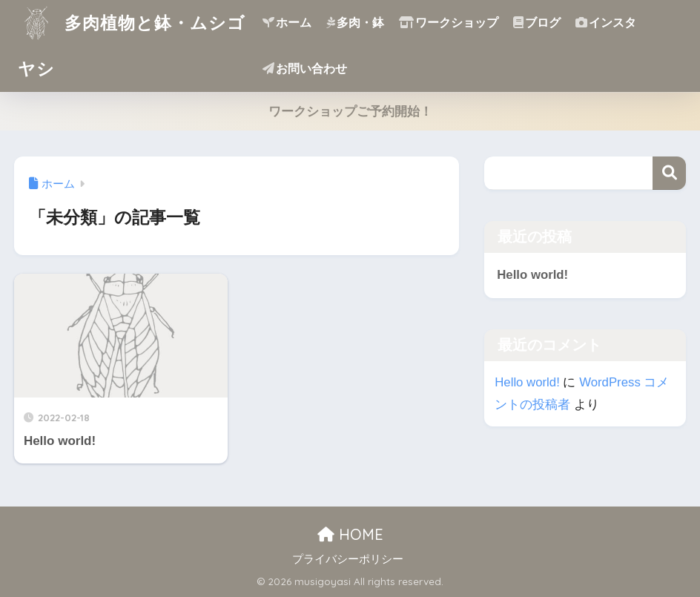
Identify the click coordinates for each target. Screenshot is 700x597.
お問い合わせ (305, 69)
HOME (350, 534)
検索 (669, 173)
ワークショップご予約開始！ (350, 112)
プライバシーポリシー (348, 559)
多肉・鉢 (355, 23)
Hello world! (532, 275)
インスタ (606, 23)
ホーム (287, 23)
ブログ (537, 23)
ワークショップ (449, 23)
